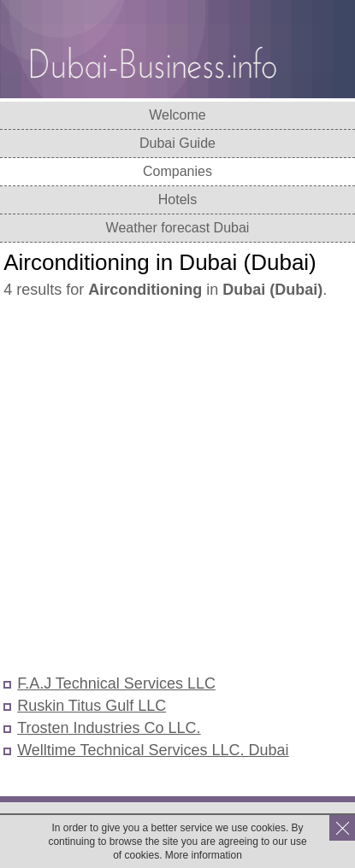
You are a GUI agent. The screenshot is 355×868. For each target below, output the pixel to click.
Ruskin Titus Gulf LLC (92, 706)
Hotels (177, 199)
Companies (177, 171)
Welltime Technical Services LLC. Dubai (153, 750)
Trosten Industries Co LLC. (109, 728)
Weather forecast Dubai (178, 228)
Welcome (177, 115)
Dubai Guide (177, 143)
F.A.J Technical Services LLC (116, 683)
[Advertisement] (177, 488)
